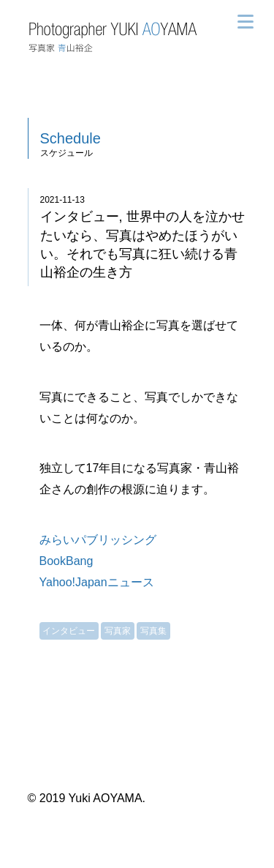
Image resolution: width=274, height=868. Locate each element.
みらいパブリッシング (98, 540)
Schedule (71, 138)
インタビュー (69, 631)
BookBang (66, 561)
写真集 (153, 631)
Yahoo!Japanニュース (97, 582)
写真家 (118, 631)
